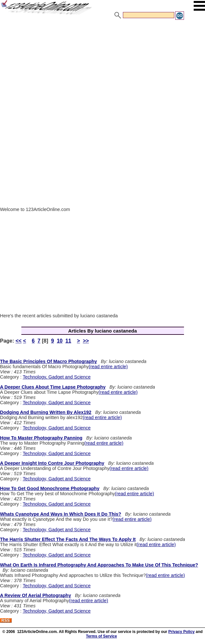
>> (86, 341)
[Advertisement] (102, 69)
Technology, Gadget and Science (57, 377)
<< (19, 341)
